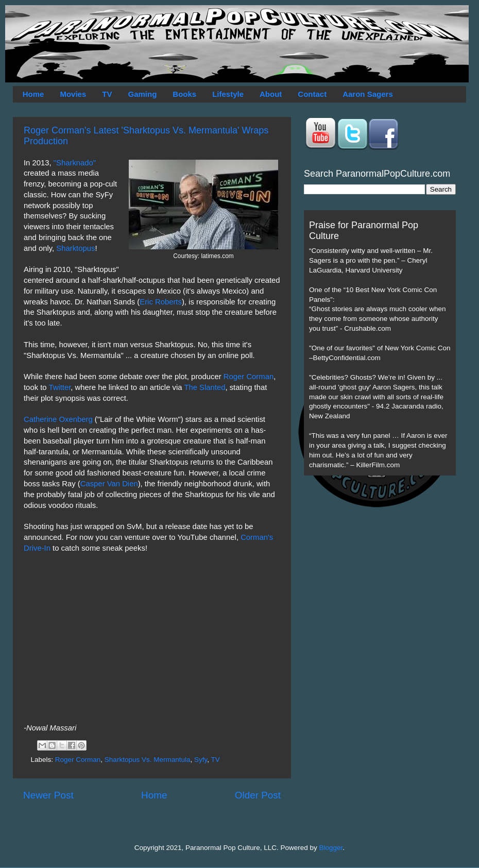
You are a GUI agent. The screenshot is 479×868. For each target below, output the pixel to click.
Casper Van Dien (109, 484)
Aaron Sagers (368, 94)
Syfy (201, 760)
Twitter (59, 387)
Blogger (331, 848)
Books (184, 94)
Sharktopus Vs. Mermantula (148, 760)
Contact (312, 94)
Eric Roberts (161, 302)
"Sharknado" (75, 163)
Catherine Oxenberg (58, 419)
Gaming (142, 94)
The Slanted (204, 387)
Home (33, 94)
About (271, 94)
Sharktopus (75, 248)
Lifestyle (228, 94)
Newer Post (48, 795)
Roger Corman (249, 377)
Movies (73, 94)
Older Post (258, 795)
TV (107, 94)
